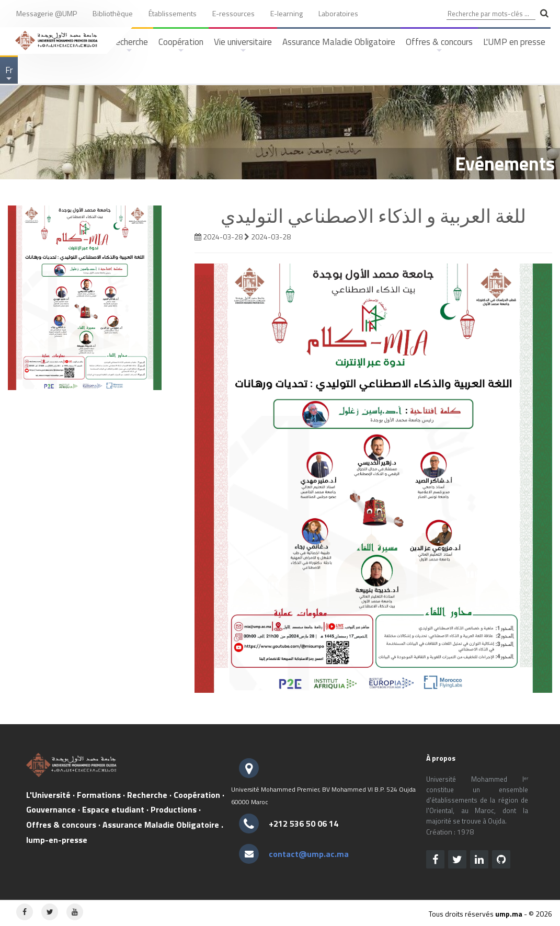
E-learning (287, 13)
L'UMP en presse (514, 42)
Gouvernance (51, 809)
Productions (174, 809)
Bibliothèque (113, 13)
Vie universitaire (243, 45)
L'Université (48, 795)
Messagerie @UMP (47, 13)
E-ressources (233, 13)
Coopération (181, 45)
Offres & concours (439, 45)
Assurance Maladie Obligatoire (339, 42)
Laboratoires (338, 13)
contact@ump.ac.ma (309, 854)
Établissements (173, 13)
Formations (99, 795)
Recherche (147, 795)
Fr (10, 73)
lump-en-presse (57, 840)
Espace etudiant (113, 809)
